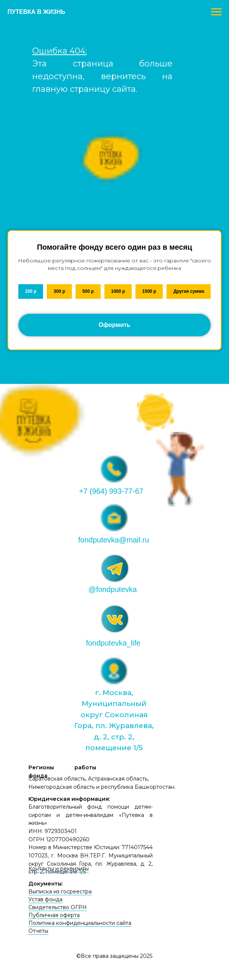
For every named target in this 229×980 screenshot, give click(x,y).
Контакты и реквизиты (59, 869)
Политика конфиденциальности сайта (80, 923)
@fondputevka (112, 589)
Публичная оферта (54, 915)
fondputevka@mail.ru (114, 540)
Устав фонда (45, 899)
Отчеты (38, 931)
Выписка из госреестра (60, 892)
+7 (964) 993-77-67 (111, 491)
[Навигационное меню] (216, 12)
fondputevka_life (113, 643)
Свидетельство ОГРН (58, 907)
